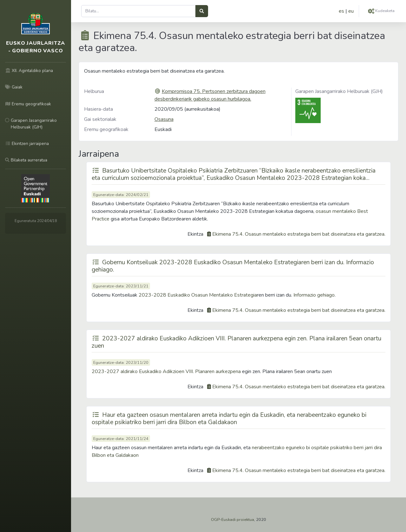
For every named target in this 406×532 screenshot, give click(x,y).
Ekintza (195, 234)
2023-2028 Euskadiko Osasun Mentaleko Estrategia (198, 295)
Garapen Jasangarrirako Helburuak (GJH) (339, 91)
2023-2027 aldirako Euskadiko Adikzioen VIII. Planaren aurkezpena (166, 371)
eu (351, 11)
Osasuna (164, 119)
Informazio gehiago (314, 295)
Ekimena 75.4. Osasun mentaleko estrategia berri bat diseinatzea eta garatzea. (299, 234)
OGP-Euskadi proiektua (232, 520)
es (341, 11)
